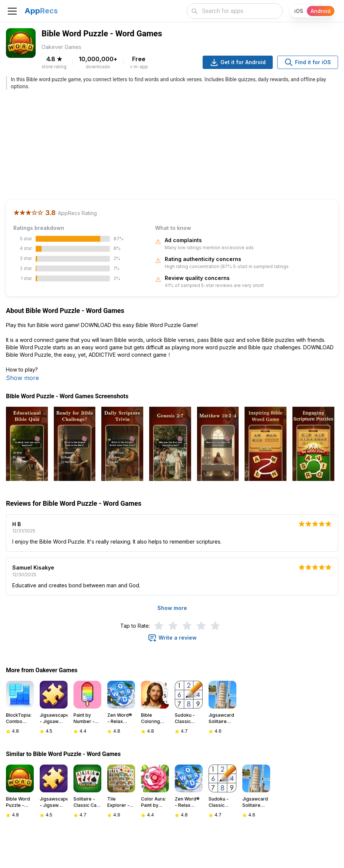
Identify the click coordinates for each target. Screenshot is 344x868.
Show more (22, 378)
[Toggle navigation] (12, 11)
